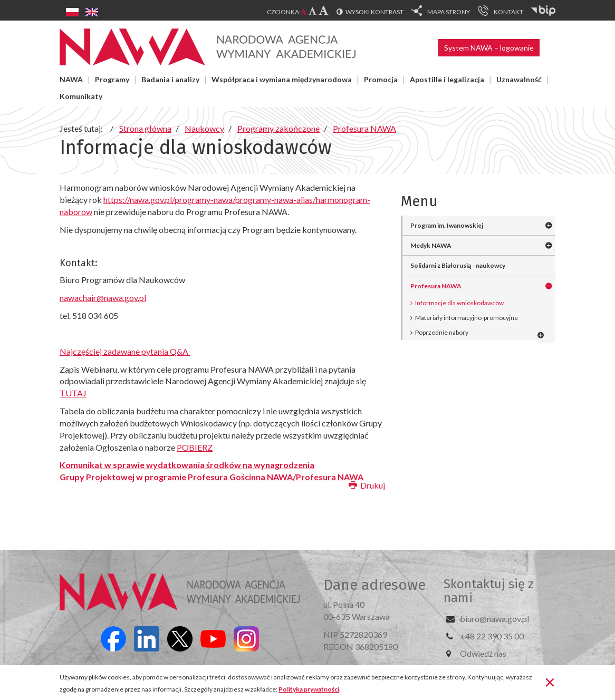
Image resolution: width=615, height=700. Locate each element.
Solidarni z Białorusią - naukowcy (458, 265)
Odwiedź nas (483, 653)
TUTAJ (73, 393)
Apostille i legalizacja (447, 79)
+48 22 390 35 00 (492, 636)
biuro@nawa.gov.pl (494, 619)
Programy (112, 79)
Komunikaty (81, 96)
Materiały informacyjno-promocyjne (467, 318)
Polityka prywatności (309, 689)
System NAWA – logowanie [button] (489, 48)
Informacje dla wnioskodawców (459, 303)
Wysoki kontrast (374, 12)
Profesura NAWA (436, 286)
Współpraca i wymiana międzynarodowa (282, 79)
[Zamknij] (550, 682)
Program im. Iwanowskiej (447, 225)
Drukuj (367, 485)
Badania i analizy (170, 79)
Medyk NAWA (431, 245)
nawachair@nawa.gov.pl (103, 298)
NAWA (71, 79)
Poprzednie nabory (442, 332)
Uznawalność (519, 79)
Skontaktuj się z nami (489, 591)
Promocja (381, 79)
